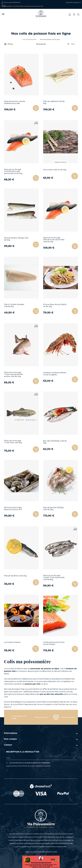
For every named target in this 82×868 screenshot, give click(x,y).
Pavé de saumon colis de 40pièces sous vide (15, 102)
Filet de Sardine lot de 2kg (15, 576)
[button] (75, 176)
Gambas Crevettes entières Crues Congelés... (55, 374)
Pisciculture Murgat (13, 169)
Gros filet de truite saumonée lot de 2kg (13, 172)
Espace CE (78, 3)
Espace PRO (70, 3)
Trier (71, 44)
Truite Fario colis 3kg (13, 443)
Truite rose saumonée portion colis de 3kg (14, 375)
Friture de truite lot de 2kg (55, 170)
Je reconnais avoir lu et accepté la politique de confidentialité (29, 763)
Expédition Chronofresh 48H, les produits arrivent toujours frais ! (25, 6)
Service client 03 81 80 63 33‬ (12, 3)
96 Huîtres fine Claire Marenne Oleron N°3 (13, 509)
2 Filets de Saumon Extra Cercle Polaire (54, 643)
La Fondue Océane (12, 642)
